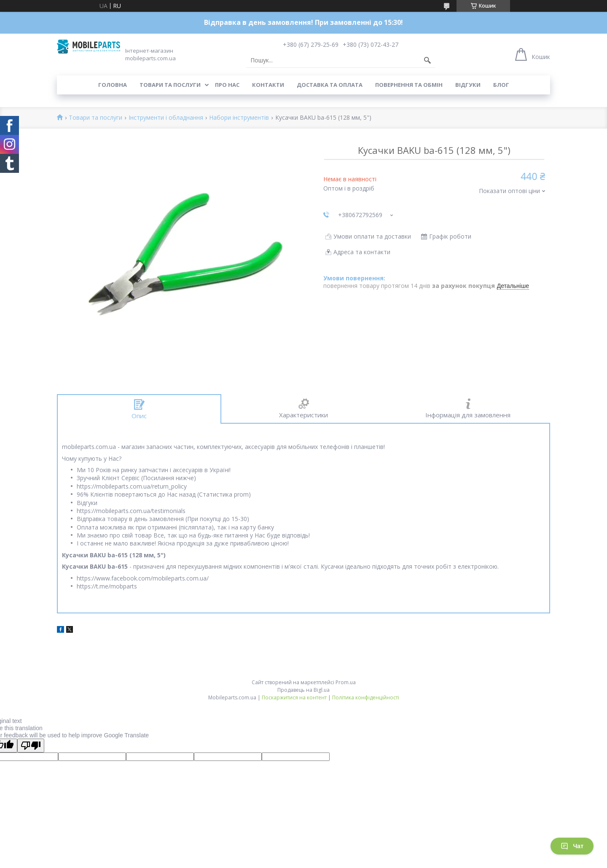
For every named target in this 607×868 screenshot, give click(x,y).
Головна (113, 85)
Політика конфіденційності (366, 697)
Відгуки (468, 85)
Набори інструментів (239, 118)
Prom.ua (346, 682)
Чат (572, 846)
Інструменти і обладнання (166, 118)
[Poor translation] (31, 746)
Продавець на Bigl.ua (303, 690)
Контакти (268, 85)
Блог (501, 85)
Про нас (227, 85)
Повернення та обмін (409, 85)
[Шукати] (427, 60)
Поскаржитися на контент (294, 697)
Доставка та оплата (330, 85)
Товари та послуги (170, 85)
